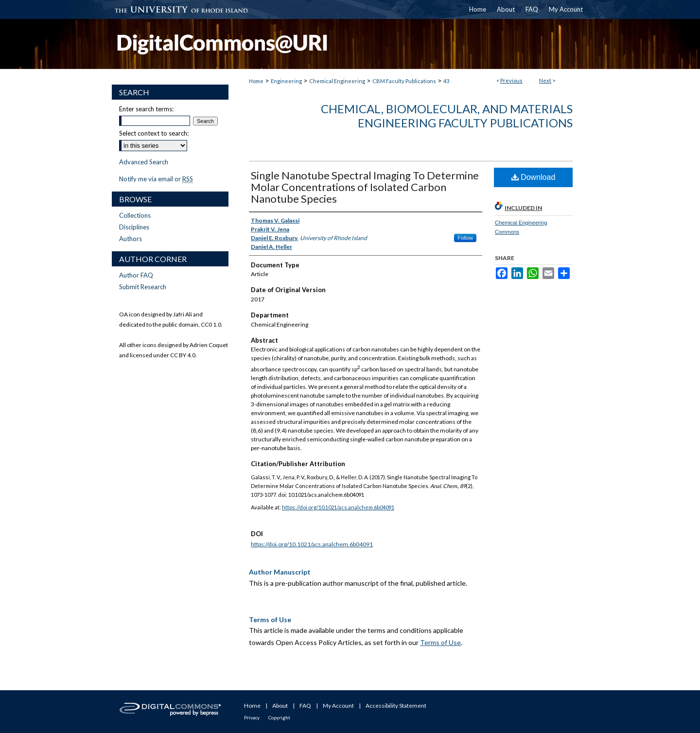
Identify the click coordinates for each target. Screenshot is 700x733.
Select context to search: (154, 133)
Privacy (252, 717)
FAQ (305, 706)
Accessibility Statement (396, 706)
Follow (465, 238)
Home (256, 81)
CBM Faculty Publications (404, 81)
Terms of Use (440, 642)
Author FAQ (136, 275)
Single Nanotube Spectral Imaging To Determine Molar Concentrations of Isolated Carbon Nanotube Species (365, 187)
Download (534, 177)
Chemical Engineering (337, 81)
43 (446, 81)
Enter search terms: (146, 109)
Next (545, 80)
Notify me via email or (156, 179)
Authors (131, 239)
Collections (135, 215)
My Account (338, 706)
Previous (511, 80)
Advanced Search (144, 162)
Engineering (286, 81)
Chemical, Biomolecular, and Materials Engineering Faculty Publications (447, 116)
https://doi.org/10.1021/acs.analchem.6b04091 (338, 507)
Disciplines (134, 227)
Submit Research (143, 287)
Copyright (279, 717)
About (280, 706)
